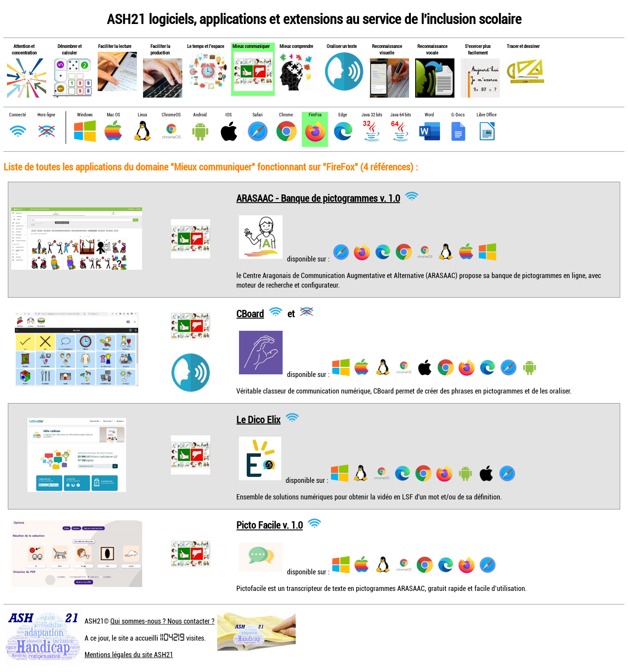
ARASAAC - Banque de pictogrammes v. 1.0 (318, 198)
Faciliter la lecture (115, 46)
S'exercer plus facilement (478, 49)
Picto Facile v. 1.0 (270, 525)
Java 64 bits (401, 115)
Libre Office (487, 115)
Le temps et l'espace (206, 46)
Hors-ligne (46, 115)
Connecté (18, 115)
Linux (142, 115)
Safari (258, 115)
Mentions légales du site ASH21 (129, 655)
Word (429, 115)
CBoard (250, 313)
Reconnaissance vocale (432, 49)
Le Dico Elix (258, 419)
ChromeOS (171, 115)
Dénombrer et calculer (70, 49)
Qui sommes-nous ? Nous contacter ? (162, 621)
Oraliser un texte (342, 46)
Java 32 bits (372, 115)
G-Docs (458, 115)
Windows (85, 115)
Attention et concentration (24, 49)
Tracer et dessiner (523, 46)
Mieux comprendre (296, 46)
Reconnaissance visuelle (387, 49)
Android (200, 115)
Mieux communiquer (251, 46)
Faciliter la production (160, 49)
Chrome (286, 115)
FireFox (315, 115)
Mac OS (113, 115)
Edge (343, 115)
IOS (229, 115)
